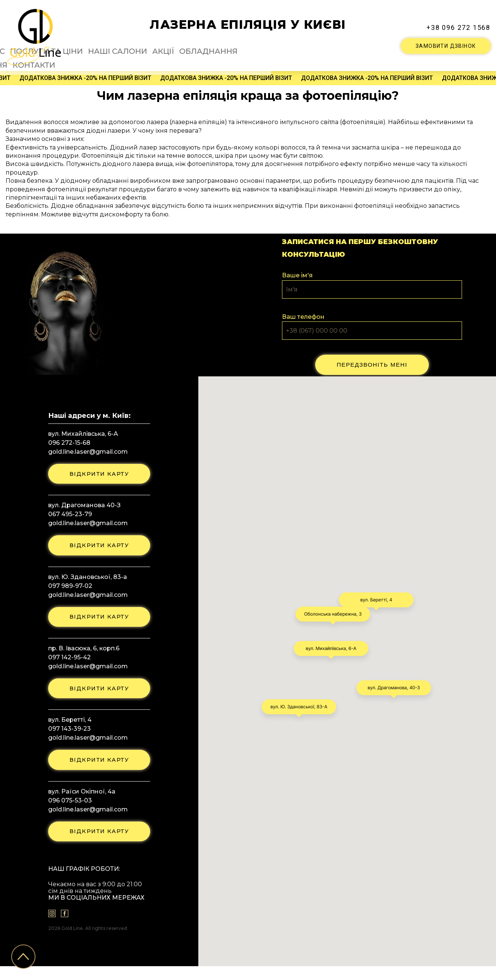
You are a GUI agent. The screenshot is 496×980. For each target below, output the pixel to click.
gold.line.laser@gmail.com (85, 451)
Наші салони (223, 47)
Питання (335, 47)
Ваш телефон (303, 315)
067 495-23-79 (67, 516)
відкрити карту (99, 474)
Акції (258, 47)
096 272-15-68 (66, 442)
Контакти (371, 47)
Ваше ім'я (297, 274)
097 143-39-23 (66, 738)
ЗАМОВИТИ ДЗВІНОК (446, 44)
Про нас (123, 47)
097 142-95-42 (66, 664)
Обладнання (293, 47)
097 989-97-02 (67, 590)
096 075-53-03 (67, 812)
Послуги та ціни (169, 47)
